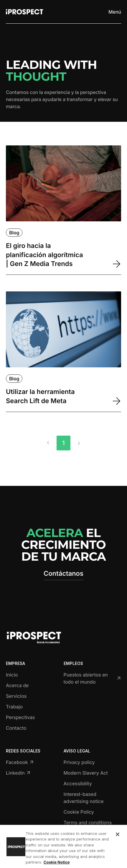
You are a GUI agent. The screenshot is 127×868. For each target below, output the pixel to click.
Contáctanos (63, 574)
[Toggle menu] (114, 12)
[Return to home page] (24, 12)
